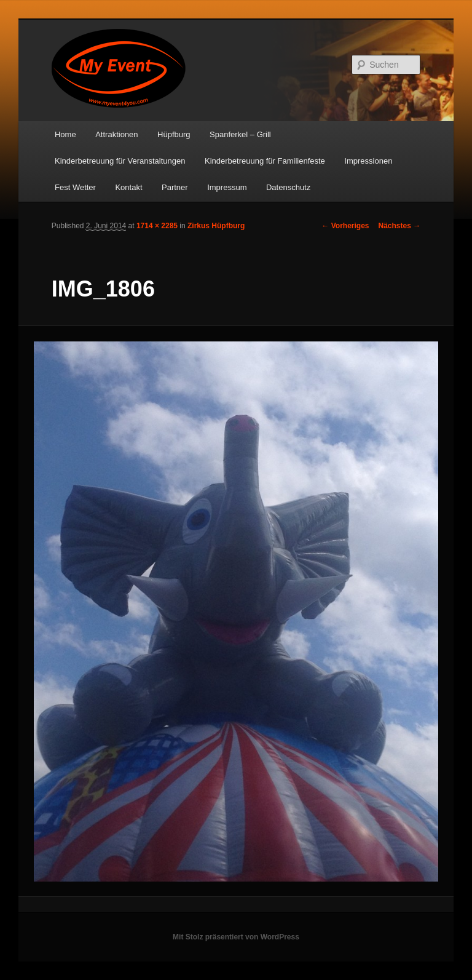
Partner (175, 187)
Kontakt (128, 187)
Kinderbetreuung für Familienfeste (265, 161)
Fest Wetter (75, 187)
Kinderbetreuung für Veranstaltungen (120, 161)
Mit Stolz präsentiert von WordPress (236, 937)
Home (65, 134)
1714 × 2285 (157, 226)
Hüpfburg (174, 134)
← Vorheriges (345, 226)
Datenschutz (288, 187)
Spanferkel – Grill (240, 134)
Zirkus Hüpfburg (216, 226)
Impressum (227, 187)
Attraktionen (116, 134)
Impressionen (368, 161)
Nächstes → (400, 226)
